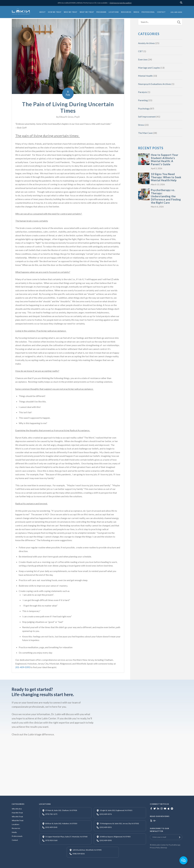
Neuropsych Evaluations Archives (155, 84)
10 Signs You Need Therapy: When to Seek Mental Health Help (166, 177)
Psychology (144, 108)
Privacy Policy (155, 848)
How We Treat (17, 813)
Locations (16, 824)
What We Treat (18, 820)
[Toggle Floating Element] (183, 860)
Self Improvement (147, 117)
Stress (141, 125)
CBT (140, 51)
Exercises (143, 59)
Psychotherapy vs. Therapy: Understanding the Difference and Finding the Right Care (166, 196)
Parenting (143, 100)
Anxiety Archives (146, 43)
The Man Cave (145, 133)
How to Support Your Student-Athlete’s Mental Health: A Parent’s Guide (165, 160)
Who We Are (17, 809)
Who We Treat (17, 817)
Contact (15, 840)
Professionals (17, 836)
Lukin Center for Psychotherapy (168, 845)
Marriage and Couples (149, 68)
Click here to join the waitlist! (121, 3)
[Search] (181, 3)
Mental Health (145, 76)
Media (14, 832)
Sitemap (164, 848)
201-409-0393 (23, 667)
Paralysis (143, 92)
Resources (16, 828)
